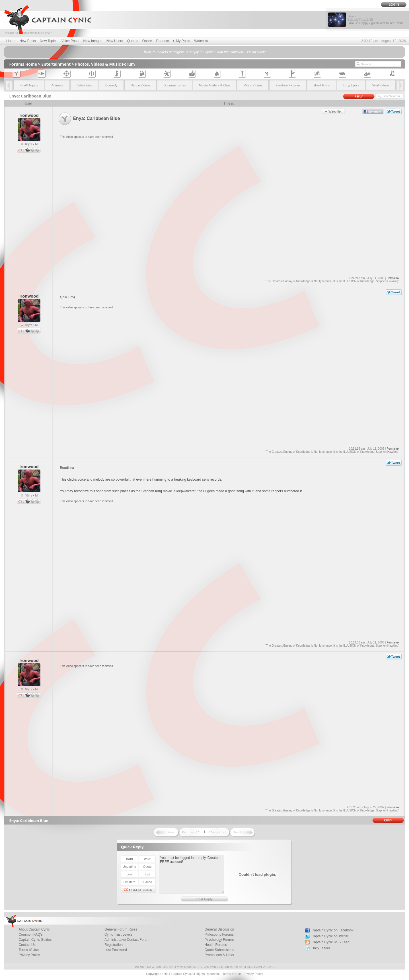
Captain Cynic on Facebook (333, 930)
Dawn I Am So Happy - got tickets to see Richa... (377, 20)
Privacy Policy (29, 955)
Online (147, 41)
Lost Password (116, 950)
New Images (93, 41)
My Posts (181, 41)
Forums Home (23, 64)
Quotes (133, 41)
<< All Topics (29, 85)
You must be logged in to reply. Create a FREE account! (191, 874)
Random (163, 41)
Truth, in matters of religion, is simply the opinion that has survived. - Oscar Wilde (205, 52)
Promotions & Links (219, 955)
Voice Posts (70, 41)
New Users (115, 41)
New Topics (49, 41)
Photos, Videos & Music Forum (105, 64)
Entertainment (56, 64)
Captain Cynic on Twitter (330, 936)
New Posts (27, 41)
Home (11, 41)
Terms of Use (232, 974)
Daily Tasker (321, 948)
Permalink (393, 278)
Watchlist (201, 41)
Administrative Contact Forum (127, 940)
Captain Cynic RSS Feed (331, 942)
